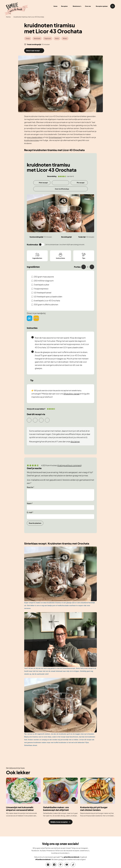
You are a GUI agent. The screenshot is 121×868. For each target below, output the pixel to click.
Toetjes (28, 38)
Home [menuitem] (55, 6)
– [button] (84, 267)
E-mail (30, 512)
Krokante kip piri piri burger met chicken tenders (94, 809)
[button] (59, 176)
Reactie (30, 487)
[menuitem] (65, 6)
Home (8, 17)
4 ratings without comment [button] (69, 465)
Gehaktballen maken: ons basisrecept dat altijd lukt (56, 809)
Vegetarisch (48, 38)
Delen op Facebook (47, 420)
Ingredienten (37, 256)
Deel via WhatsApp (62, 189)
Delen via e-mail (29, 420)
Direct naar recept (33, 51)
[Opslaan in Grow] (60, 183)
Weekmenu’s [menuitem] (77, 6)
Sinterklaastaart (55, 137)
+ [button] (92, 267)
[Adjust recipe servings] (88, 267)
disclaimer (75, 441)
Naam (30, 503)
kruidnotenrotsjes (32, 140)
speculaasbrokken (35, 137)
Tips (84, 256)
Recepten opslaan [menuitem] (102, 6)
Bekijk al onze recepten (61, 822)
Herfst (57, 38)
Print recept (43, 183)
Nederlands (37, 38)
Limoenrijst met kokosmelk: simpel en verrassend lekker (20, 809)
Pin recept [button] (81, 183)
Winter (65, 38)
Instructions (60, 256)
